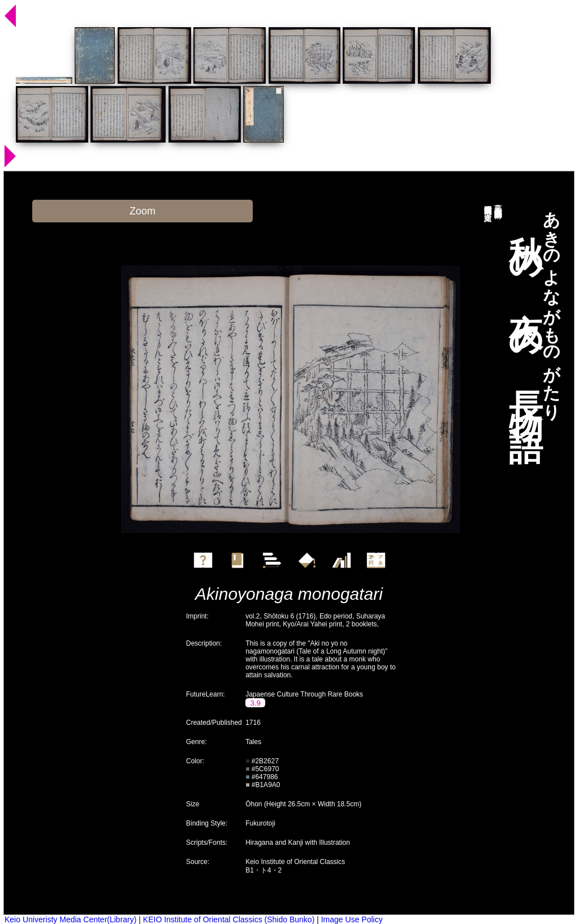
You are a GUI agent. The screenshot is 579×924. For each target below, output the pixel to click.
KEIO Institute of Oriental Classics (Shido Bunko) (229, 919)
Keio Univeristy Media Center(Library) (70, 919)
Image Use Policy (352, 919)
